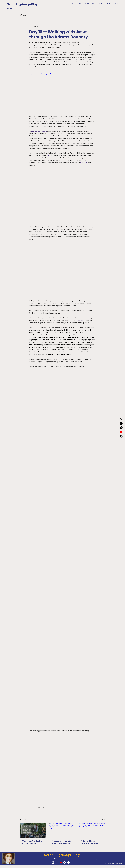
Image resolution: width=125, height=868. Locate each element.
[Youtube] (121, 432)
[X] (121, 419)
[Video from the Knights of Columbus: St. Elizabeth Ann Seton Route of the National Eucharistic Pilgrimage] (33, 830)
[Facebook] (121, 428)
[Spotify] (121, 423)
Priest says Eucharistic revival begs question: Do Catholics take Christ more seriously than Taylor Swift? (62, 842)
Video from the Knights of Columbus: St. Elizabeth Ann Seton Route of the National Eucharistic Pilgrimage (32, 842)
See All (103, 820)
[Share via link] (43, 808)
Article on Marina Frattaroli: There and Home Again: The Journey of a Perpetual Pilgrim (91, 842)
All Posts (23, 15)
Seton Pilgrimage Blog (22, 4)
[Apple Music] (121, 436)
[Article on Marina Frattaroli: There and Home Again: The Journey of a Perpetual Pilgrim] (92, 830)
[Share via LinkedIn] (39, 808)
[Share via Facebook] (30, 808)
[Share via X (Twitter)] (34, 808)
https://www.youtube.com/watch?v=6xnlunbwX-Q (46, 74)
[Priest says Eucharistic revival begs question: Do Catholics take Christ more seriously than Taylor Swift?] (63, 830)
